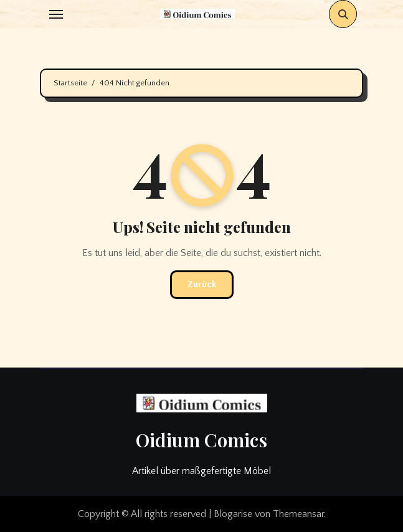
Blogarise (233, 514)
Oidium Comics (201, 440)
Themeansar (298, 514)
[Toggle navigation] (56, 14)
